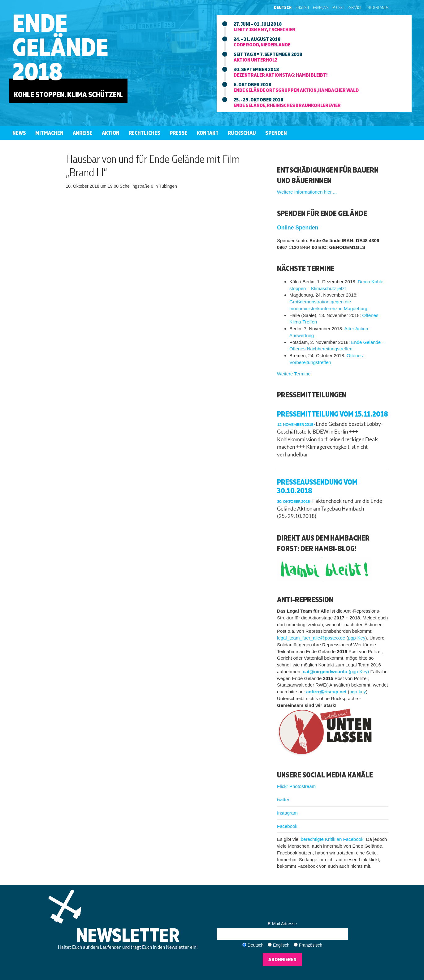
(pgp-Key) (359, 672)
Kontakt (208, 133)
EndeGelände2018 (60, 47)
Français (321, 7)
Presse (179, 133)
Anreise (83, 133)
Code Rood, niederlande (262, 45)
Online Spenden (298, 228)
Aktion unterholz (256, 60)
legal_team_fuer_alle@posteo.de (311, 638)
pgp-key (358, 692)
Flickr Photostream (296, 786)
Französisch (311, 945)
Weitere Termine (294, 374)
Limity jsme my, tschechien (264, 29)
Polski (338, 7)
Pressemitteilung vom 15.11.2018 (333, 414)
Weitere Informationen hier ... (307, 192)
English (302, 7)
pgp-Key (357, 638)
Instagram (287, 813)
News (19, 133)
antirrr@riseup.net (326, 692)
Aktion (111, 133)
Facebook (287, 826)
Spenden (276, 133)
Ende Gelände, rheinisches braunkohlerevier (287, 105)
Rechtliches (145, 133)
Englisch (281, 945)
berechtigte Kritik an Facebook (332, 839)
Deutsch (283, 7)
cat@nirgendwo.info (325, 672)
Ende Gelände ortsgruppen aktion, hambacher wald (296, 90)
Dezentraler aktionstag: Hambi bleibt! (281, 75)
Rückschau (242, 133)
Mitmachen (49, 133)
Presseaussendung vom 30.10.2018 (317, 486)
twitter (283, 800)
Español (355, 7)
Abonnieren (282, 959)
